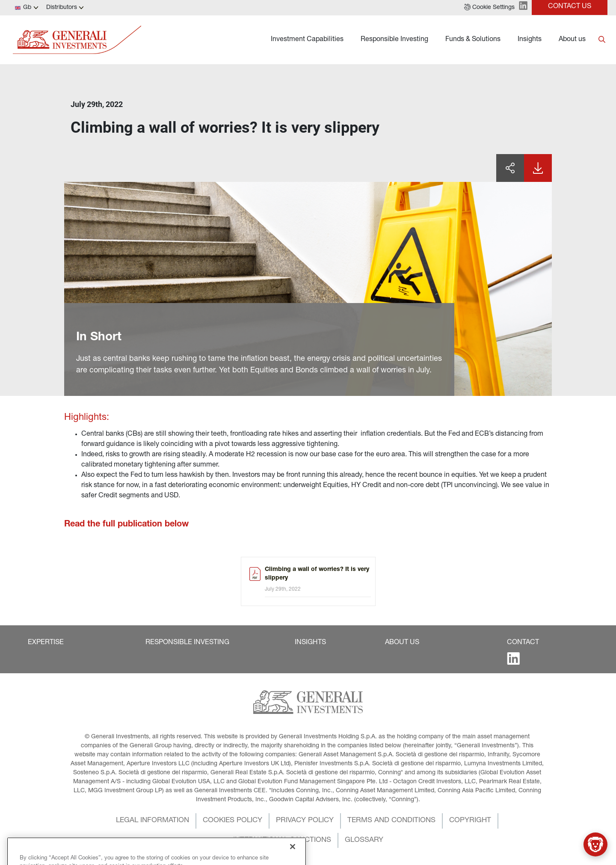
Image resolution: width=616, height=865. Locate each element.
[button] (489, 8)
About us (572, 40)
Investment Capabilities (307, 40)
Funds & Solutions (473, 40)
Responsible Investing (394, 40)
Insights (530, 40)
